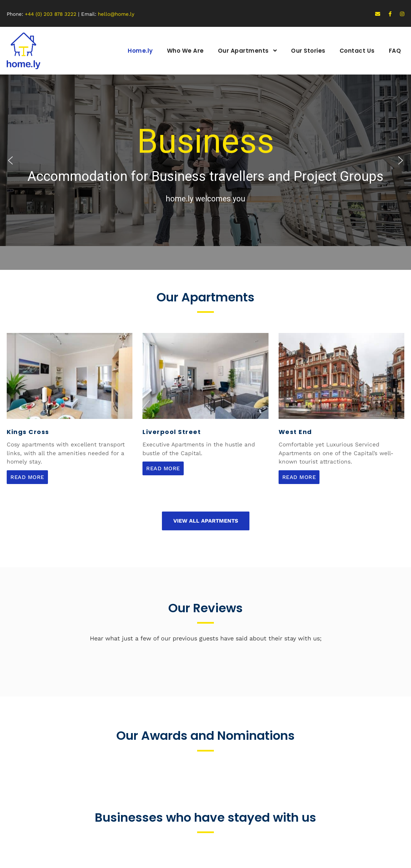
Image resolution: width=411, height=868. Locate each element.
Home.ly (140, 51)
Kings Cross (28, 432)
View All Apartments (206, 521)
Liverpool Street (172, 432)
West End (295, 432)
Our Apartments (243, 51)
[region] (205, 160)
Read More (27, 477)
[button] (10, 160)
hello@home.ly (116, 14)
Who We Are (185, 51)
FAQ (395, 51)
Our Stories (308, 51)
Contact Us (357, 51)
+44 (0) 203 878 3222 (51, 14)
